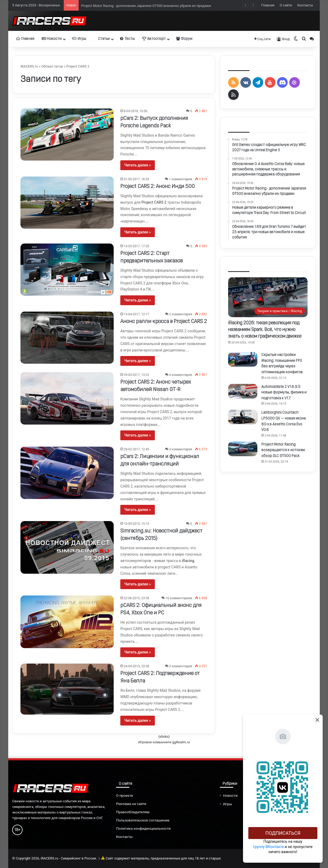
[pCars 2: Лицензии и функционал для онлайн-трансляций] (67, 473)
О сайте (286, 5)
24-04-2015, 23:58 (137, 666)
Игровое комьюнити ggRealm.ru (164, 742)
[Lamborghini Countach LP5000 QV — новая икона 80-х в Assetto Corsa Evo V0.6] (243, 417)
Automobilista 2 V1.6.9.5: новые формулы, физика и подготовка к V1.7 (284, 393)
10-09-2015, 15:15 (137, 524)
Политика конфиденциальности (143, 828)
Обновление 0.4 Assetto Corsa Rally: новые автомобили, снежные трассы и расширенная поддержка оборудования (175, 4)
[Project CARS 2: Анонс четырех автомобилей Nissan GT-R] (67, 398)
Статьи (102, 39)
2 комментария (181, 314)
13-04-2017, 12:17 (137, 314)
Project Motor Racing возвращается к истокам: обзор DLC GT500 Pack (283, 450)
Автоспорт (154, 39)
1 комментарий (180, 179)
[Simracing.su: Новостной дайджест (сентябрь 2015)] (67, 547)
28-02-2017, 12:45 (137, 449)
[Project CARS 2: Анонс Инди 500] (67, 203)
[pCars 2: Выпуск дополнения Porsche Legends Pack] (67, 135)
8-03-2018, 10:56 (136, 111)
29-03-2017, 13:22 (137, 375)
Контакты (305, 5)
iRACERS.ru (29, 66)
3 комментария (181, 449)
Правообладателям (133, 812)
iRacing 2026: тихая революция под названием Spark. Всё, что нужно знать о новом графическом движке (265, 330)
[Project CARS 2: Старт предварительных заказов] (67, 270)
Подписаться (283, 833)
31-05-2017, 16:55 (137, 179)
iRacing (188, 561)
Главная (268, 5)
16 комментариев (179, 598)
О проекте (125, 795)
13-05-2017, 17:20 (137, 246)
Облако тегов (52, 66)
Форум (184, 39)
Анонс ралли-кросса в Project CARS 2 (164, 322)
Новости (52, 39)
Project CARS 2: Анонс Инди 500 (157, 187)
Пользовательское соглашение (143, 820)
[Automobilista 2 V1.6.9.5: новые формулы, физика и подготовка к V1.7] (243, 391)
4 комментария (181, 375)
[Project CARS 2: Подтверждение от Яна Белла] (67, 689)
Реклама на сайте (131, 804)
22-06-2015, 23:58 (137, 598)
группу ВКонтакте (269, 847)
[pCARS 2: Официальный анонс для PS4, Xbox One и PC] (67, 622)
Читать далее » (138, 165)
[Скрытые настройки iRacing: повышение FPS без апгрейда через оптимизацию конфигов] (243, 359)
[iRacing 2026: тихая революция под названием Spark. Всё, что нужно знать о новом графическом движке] (268, 297)
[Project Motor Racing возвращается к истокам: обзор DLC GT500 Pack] (243, 449)
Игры (79, 39)
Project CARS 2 (154, 202)
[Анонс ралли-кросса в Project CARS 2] (67, 338)
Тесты (127, 39)
